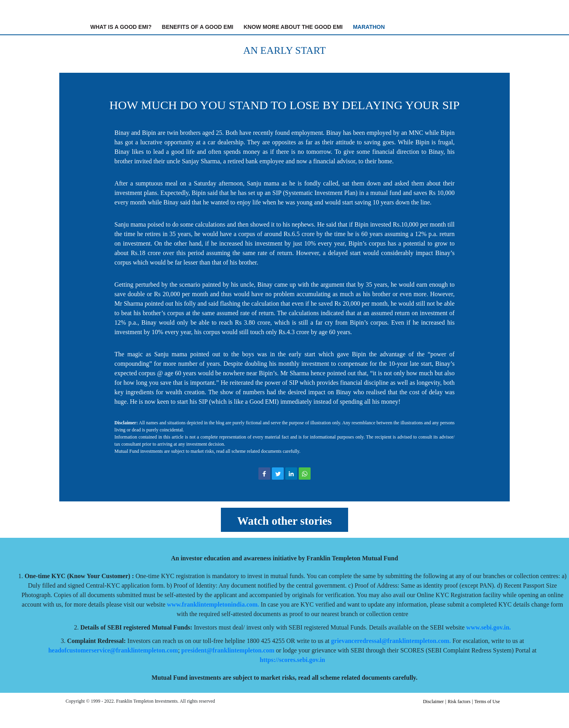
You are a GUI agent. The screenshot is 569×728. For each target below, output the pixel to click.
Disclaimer (433, 702)
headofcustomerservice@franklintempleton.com (113, 650)
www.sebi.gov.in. (489, 627)
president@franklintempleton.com (228, 650)
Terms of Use (487, 702)
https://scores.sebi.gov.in (292, 660)
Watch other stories (284, 521)
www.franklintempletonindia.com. (213, 604)
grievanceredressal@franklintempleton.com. (391, 641)
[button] (264, 474)
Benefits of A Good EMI (198, 27)
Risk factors (459, 702)
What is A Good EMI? (123, 26)
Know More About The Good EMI (293, 27)
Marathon (369, 27)
